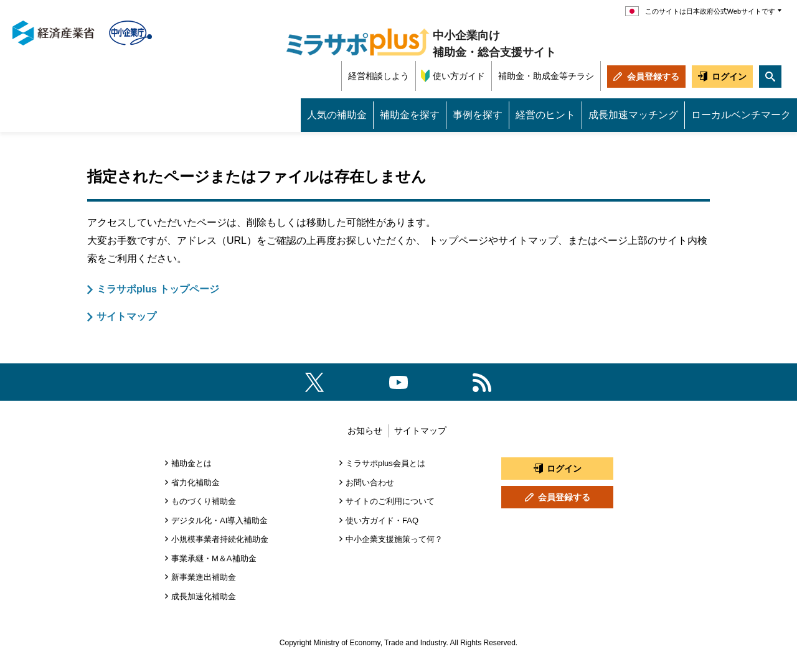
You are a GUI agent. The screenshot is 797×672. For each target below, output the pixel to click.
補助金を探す (410, 115)
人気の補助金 (337, 115)
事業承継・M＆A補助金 (214, 558)
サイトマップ (126, 316)
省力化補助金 (196, 483)
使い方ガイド (459, 76)
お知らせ (365, 431)
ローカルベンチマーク (741, 115)
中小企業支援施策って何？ (394, 539)
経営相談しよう (379, 76)
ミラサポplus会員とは (385, 463)
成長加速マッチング (633, 115)
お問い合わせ (370, 483)
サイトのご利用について (390, 501)
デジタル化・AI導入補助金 (219, 520)
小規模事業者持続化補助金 (220, 539)
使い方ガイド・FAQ (382, 520)
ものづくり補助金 (204, 501)
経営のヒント (545, 115)
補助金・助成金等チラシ (546, 76)
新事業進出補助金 (204, 577)
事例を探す (478, 115)
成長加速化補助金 (204, 596)
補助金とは (191, 463)
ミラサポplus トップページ (158, 289)
